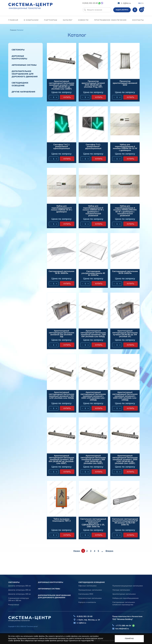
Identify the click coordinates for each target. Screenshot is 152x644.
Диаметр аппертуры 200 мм (19, 590)
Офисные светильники (87, 586)
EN (143, 3)
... (102, 551)
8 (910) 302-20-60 (90, 3)
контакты (138, 20)
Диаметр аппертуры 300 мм (19, 586)
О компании (31, 20)
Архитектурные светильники (124, 594)
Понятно (129, 639)
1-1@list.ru (126, 3)
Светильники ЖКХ (86, 594)
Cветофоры (18, 50)
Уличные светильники (121, 590)
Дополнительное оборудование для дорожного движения (25, 74)
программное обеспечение (110, 20)
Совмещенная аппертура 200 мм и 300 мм (19, 599)
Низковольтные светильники (90, 598)
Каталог (68, 20)
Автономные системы (24, 65)
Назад (77, 551)
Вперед (109, 551)
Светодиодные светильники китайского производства (124, 603)
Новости (83, 20)
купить (67, 97)
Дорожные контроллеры (19, 57)
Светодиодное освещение (20, 84)
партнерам (51, 20)
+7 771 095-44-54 (123, 626)
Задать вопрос (122, 10)
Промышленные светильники (90, 590)
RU (140, 3)
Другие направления (23, 92)
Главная (13, 20)
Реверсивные (14, 605)
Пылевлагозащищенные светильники (128, 586)
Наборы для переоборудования (125, 598)
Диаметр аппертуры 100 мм (19, 594)
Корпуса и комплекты (87, 602)
